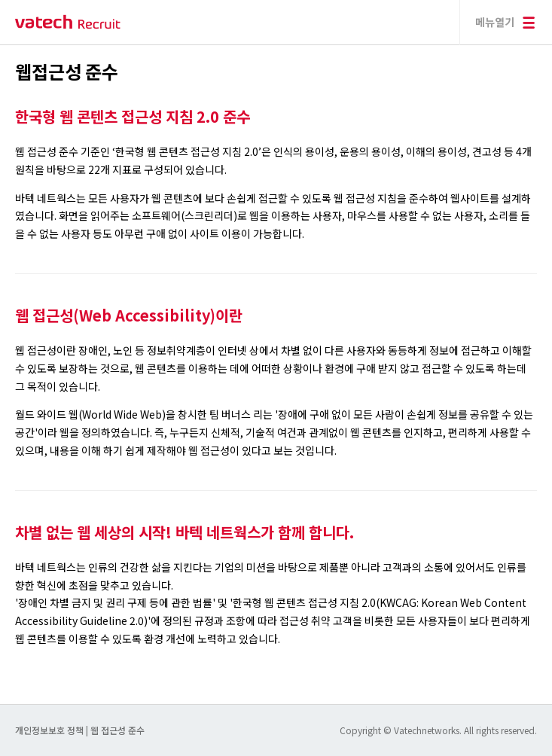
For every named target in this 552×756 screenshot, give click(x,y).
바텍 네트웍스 (68, 22)
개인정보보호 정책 (50, 730)
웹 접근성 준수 (117, 730)
